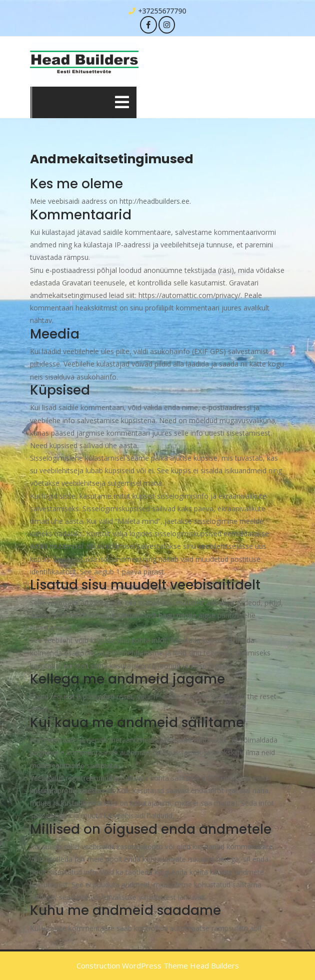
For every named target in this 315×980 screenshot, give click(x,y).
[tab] (122, 102)
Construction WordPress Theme (132, 965)
